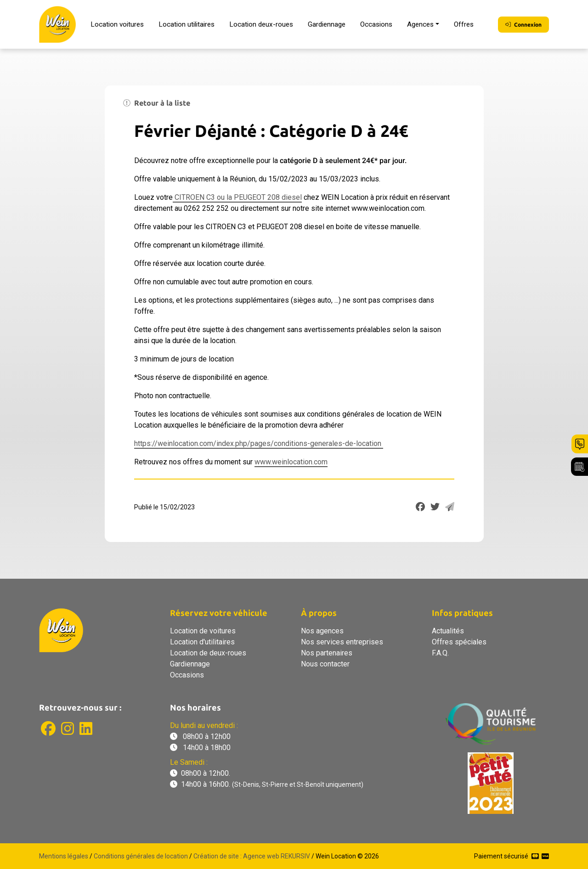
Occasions (376, 24)
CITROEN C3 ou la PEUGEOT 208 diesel (237, 197)
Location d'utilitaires (202, 642)
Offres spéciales (459, 642)
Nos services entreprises (342, 642)
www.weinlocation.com (291, 462)
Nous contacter (325, 664)
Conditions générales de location (141, 856)
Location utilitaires (187, 24)
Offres (464, 24)
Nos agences (322, 631)
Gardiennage (327, 24)
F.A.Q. (440, 653)
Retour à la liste (157, 103)
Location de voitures (203, 631)
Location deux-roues (261, 24)
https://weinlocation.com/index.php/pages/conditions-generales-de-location (259, 443)
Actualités (448, 631)
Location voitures (117, 24)
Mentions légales (64, 856)
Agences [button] (420, 24)
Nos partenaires (327, 653)
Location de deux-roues (208, 653)
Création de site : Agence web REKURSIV (252, 856)
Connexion (523, 25)
